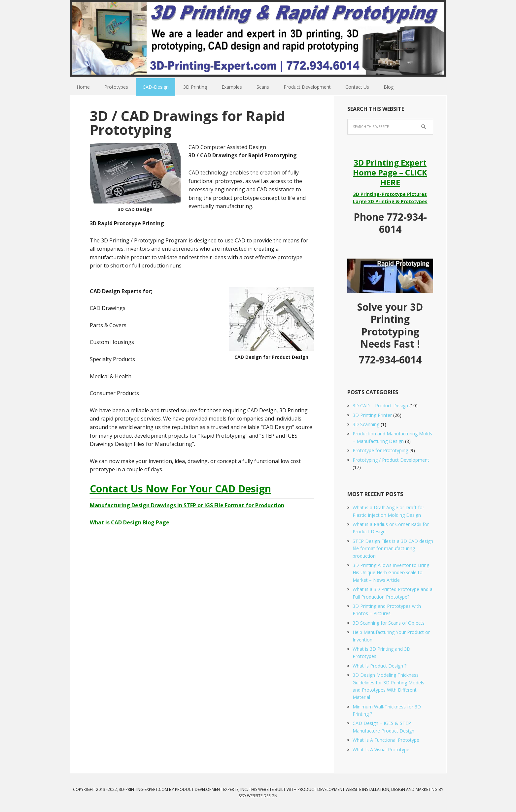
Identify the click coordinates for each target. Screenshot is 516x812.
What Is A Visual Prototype (381, 750)
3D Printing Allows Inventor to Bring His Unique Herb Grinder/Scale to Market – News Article (391, 573)
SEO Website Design (258, 796)
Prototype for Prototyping (380, 450)
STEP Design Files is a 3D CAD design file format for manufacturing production (393, 548)
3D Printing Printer (372, 415)
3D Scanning (366, 424)
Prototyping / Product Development (391, 460)
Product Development (321, 789)
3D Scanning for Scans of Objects (389, 623)
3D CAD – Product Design (380, 406)
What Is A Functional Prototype (386, 740)
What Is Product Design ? (379, 666)
